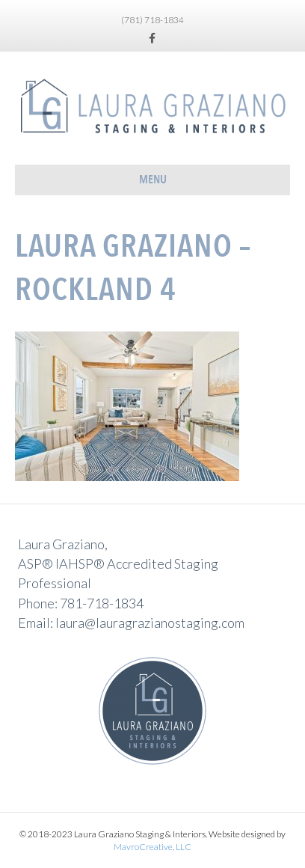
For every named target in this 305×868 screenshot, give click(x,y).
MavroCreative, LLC (152, 847)
